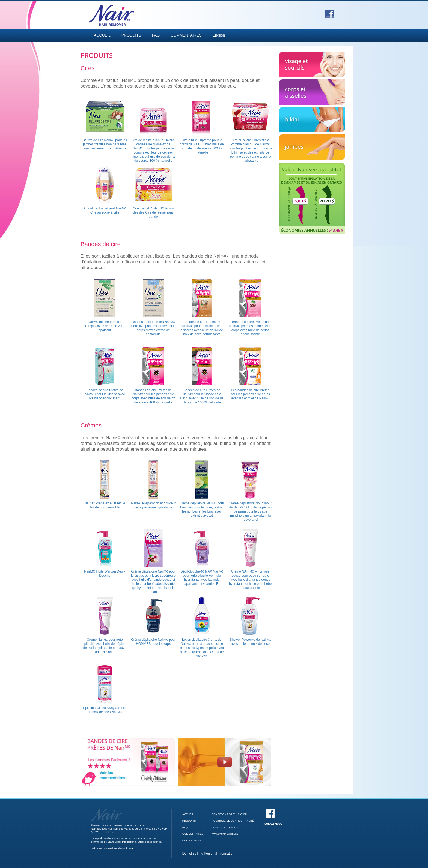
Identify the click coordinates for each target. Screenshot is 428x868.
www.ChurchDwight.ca (225, 834)
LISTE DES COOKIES (225, 827)
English (219, 35)
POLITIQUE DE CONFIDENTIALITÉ (233, 821)
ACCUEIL (102, 35)
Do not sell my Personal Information (208, 854)
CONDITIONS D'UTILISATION (229, 814)
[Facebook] (330, 12)
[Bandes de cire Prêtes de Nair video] (225, 762)
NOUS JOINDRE (192, 840)
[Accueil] (106, 810)
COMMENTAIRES (186, 35)
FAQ (156, 35)
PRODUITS (131, 35)
